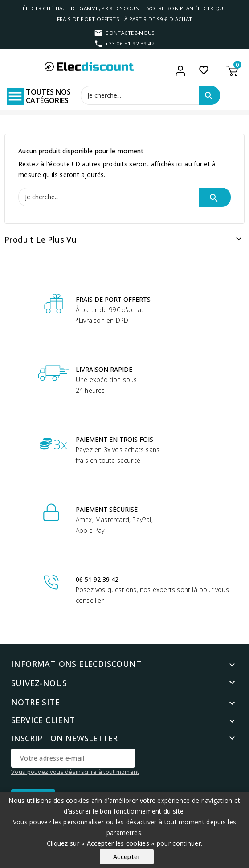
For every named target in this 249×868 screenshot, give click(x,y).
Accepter (127, 857)
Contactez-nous (130, 33)
